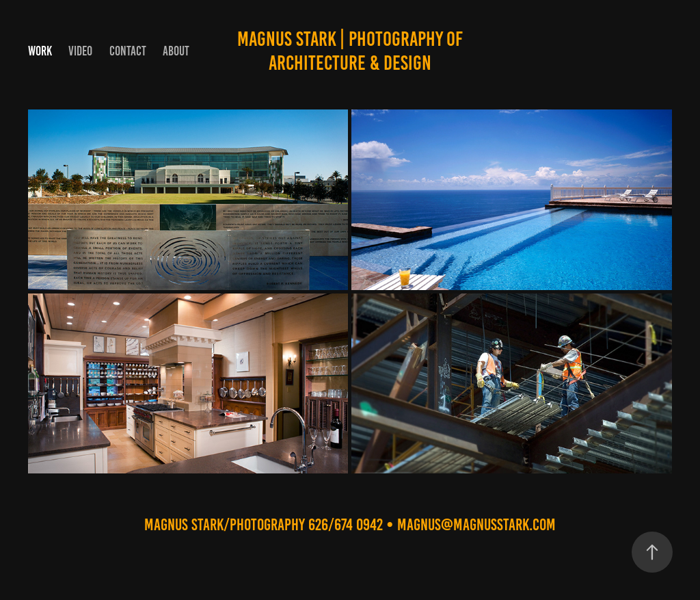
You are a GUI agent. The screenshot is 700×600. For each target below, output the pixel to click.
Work (40, 51)
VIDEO (80, 51)
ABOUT (176, 51)
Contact (128, 51)
